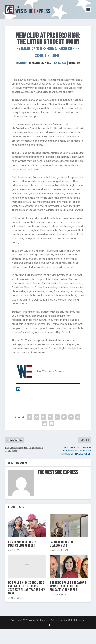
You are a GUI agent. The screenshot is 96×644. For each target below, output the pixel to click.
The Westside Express (39, 63)
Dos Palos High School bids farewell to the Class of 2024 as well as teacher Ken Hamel (27, 588)
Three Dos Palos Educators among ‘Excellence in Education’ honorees (68, 586)
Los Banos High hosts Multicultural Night (22, 544)
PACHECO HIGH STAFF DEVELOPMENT (62, 544)
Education (75, 63)
